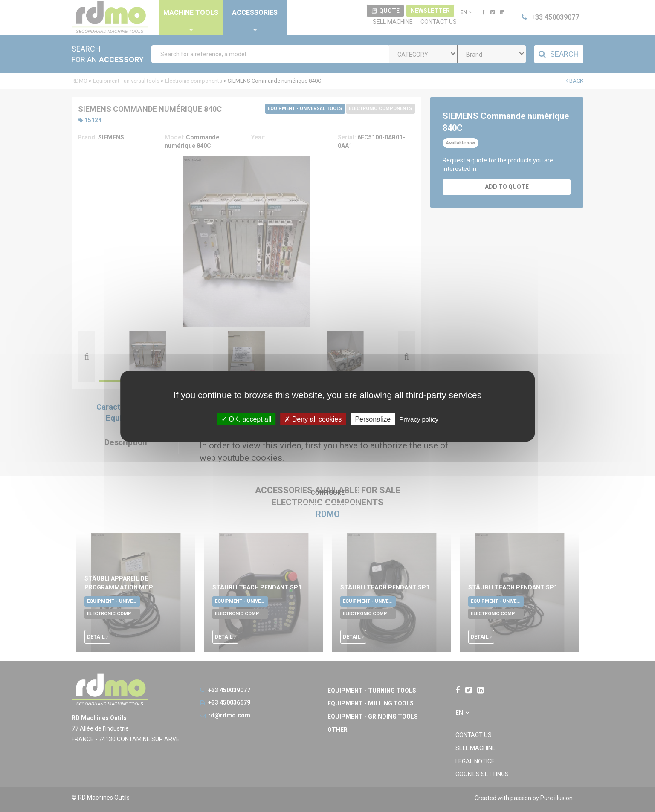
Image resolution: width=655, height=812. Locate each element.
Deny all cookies (313, 419)
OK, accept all (246, 419)
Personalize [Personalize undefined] (373, 419)
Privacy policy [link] (419, 419)
